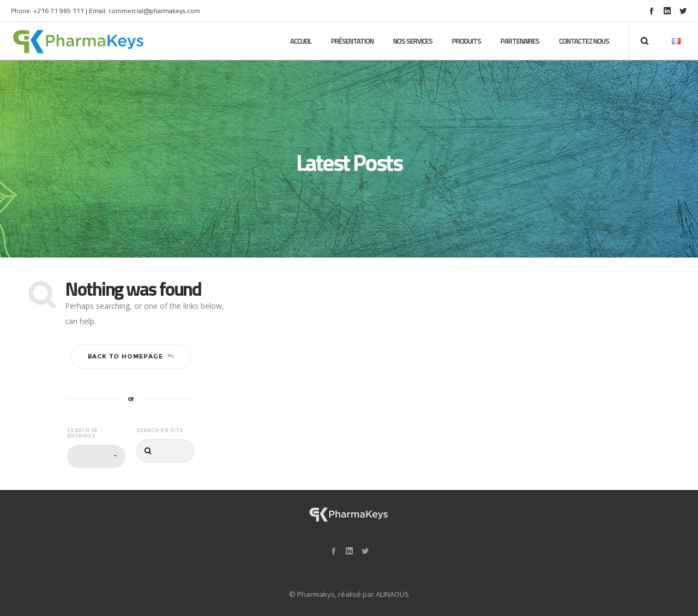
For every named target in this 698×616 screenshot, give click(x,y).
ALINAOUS (392, 594)
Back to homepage (131, 356)
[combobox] (96, 456)
